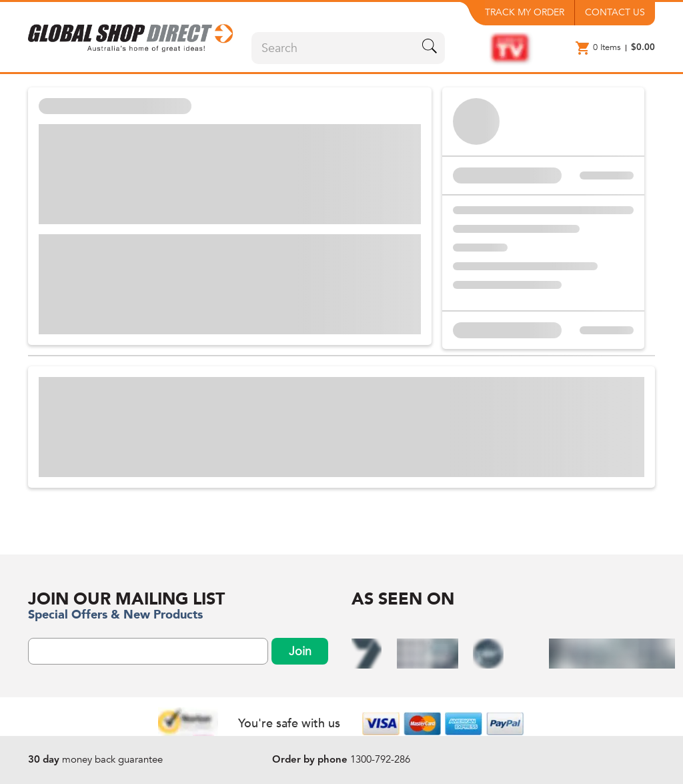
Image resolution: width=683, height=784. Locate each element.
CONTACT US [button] (615, 12)
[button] (131, 34)
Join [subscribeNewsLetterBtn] (300, 652)
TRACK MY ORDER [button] (525, 12)
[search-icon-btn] (430, 48)
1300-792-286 (380, 759)
